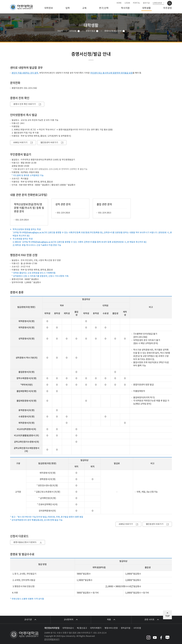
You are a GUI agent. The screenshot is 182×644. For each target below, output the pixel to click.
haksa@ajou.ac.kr (36, 233)
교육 (84, 8)
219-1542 (142, 337)
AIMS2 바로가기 (20, 143)
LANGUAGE (157, 3)
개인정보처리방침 (52, 628)
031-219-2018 (63, 213)
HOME (119, 3)
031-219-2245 (51, 169)
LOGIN (127, 3)
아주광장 (168, 8)
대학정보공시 (68, 628)
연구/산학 (104, 8)
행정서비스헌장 (111, 628)
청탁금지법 (126, 628)
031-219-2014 (22, 220)
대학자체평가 (96, 628)
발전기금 (146, 3)
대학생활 (146, 8)
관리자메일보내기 (52, 639)
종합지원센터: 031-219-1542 (24, 88)
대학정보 (49, 8)
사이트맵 (137, 628)
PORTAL (136, 3)
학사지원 (125, 8)
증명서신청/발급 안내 (113, 31)
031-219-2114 (100, 633)
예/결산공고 (82, 628)
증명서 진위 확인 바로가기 (25, 104)
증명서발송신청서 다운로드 (25, 542)
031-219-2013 (105, 213)
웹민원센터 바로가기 (49, 143)
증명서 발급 (90, 31)
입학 (68, 8)
